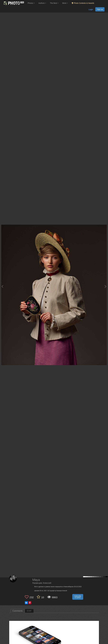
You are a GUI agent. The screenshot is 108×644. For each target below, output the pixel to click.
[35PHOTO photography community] (14, 3)
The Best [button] (54, 3)
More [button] (65, 3)
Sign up (100, 9)
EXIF (29, 611)
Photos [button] (31, 3)
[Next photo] (106, 286)
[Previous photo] (2, 286)
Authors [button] (42, 3)
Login (91, 9)
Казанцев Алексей (42, 583)
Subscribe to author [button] (78, 597)
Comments (18, 611)
